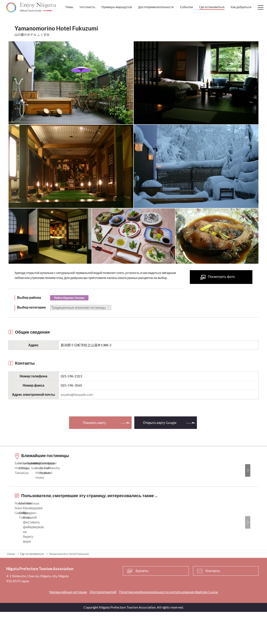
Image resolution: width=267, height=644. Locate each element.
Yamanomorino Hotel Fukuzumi (69, 586)
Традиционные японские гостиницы (79, 307)
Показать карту (94, 423)
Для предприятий (103, 624)
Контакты (213, 603)
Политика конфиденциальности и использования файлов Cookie (168, 624)
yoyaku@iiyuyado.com (77, 394)
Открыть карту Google (160, 423)
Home (11, 586)
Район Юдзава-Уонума (69, 298)
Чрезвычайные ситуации (68, 624)
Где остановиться (32, 586)
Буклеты (142, 603)
